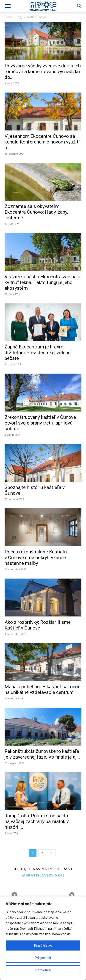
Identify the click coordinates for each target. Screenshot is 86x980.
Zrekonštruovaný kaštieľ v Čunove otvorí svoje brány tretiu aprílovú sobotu (40, 423)
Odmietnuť (43, 970)
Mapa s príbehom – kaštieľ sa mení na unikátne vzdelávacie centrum (42, 689)
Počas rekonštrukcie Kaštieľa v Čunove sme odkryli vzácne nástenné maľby (36, 558)
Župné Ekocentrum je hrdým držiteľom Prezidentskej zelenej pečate (38, 353)
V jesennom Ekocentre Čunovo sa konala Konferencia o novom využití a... (42, 142)
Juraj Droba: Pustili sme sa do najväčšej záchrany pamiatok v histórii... (37, 821)
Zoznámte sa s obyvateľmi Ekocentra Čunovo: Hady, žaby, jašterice (36, 212)
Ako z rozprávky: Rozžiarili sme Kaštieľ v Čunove (38, 625)
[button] (8, 6)
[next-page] (52, 853)
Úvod (8, 17)
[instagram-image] (14, 895)
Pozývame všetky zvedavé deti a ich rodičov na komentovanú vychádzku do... (43, 72)
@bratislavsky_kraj (43, 875)
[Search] (80, 6)
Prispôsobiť (43, 958)
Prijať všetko (43, 945)
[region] (43, 938)
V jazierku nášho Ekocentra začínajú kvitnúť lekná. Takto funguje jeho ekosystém (42, 282)
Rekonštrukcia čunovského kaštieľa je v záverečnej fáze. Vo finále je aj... (42, 754)
